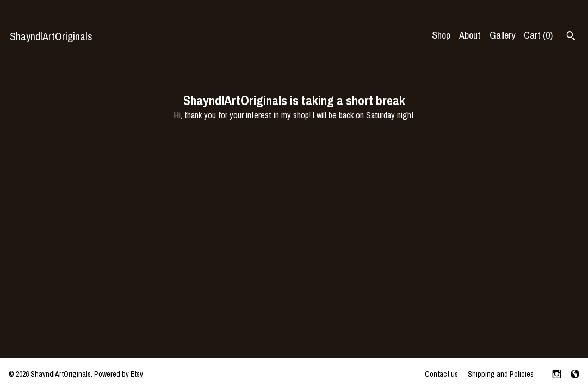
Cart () (538, 35)
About (470, 35)
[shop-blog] (575, 375)
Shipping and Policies (501, 374)
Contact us (441, 374)
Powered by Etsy (119, 374)
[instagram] (557, 375)
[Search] (571, 37)
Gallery (502, 35)
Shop (441, 35)
